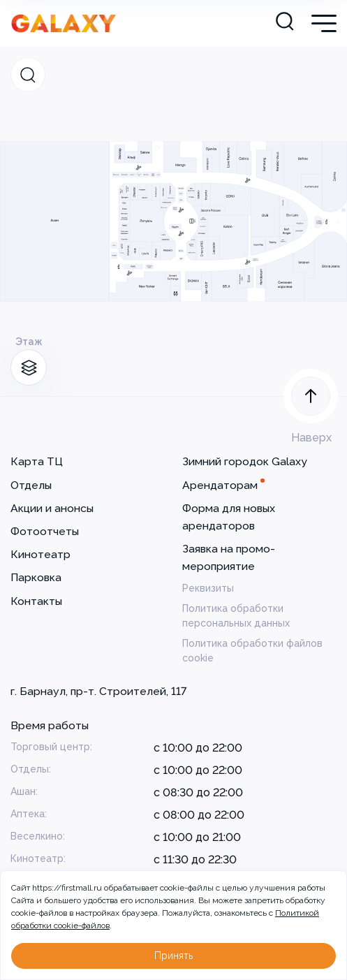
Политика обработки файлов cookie (252, 651)
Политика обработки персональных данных (236, 616)
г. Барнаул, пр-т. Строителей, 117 (98, 691)
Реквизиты (208, 588)
